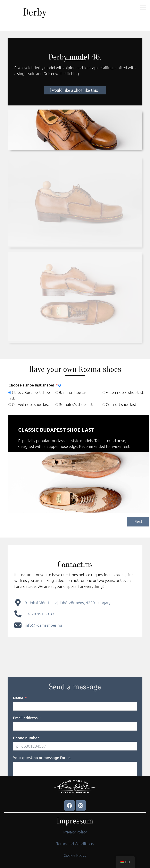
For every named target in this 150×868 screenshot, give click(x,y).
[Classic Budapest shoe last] (10, 393)
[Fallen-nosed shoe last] (104, 393)
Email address (25, 760)
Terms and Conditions (75, 843)
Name (18, 740)
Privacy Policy (75, 832)
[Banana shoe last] (57, 393)
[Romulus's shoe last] (57, 405)
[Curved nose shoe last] (10, 405)
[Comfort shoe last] (104, 405)
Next (138, 522)
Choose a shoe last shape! (31, 385)
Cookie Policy (75, 855)
